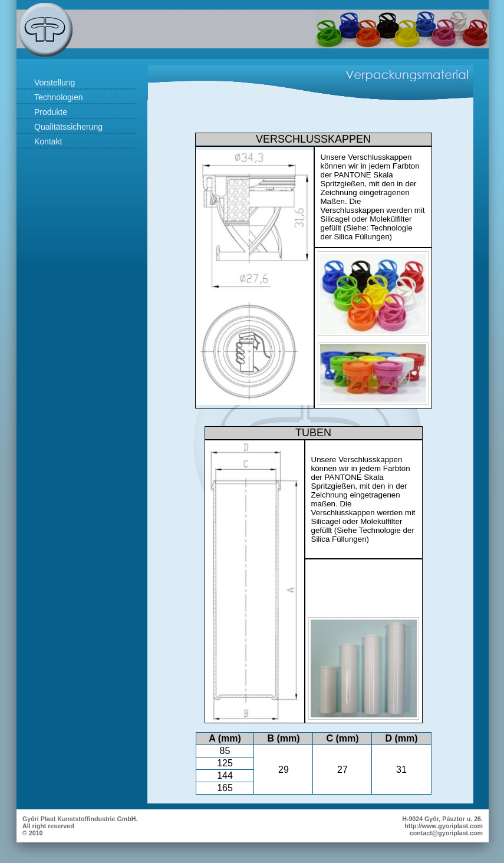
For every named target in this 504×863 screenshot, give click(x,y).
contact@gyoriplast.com (446, 833)
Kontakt (48, 141)
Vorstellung (55, 83)
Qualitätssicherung (68, 127)
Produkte (51, 112)
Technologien (59, 97)
